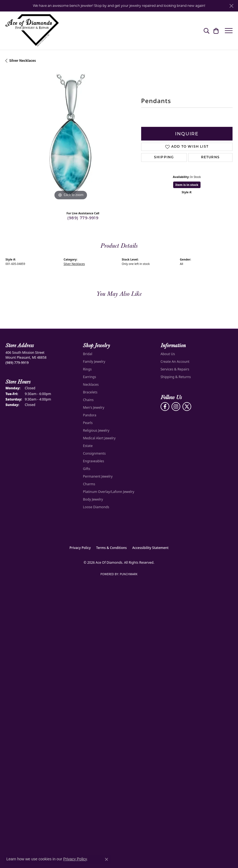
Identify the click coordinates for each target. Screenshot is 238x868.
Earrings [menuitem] (89, 377)
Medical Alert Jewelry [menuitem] (99, 438)
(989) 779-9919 (83, 218)
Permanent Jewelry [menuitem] (98, 476)
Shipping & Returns (176, 377)
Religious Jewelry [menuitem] (96, 430)
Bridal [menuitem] (88, 354)
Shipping (164, 157)
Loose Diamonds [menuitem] (96, 507)
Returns (210, 157)
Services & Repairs (175, 369)
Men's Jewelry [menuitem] (94, 407)
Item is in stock (187, 185)
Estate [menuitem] (88, 446)
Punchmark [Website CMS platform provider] (129, 574)
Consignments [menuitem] (94, 453)
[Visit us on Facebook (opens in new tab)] (165, 407)
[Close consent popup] (106, 859)
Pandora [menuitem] (89, 415)
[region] (71, 136)
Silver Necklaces (23, 61)
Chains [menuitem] (88, 400)
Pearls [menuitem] (88, 423)
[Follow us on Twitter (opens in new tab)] (187, 407)
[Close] (231, 6)
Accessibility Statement (150, 548)
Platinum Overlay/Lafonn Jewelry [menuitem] (108, 492)
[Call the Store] (17, 363)
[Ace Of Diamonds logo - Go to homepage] (32, 31)
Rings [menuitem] (87, 369)
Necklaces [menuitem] (91, 385)
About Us (168, 354)
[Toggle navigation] (229, 31)
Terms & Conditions (112, 548)
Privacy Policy (80, 548)
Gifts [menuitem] (87, 469)
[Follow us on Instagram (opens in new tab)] (176, 407)
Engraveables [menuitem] (93, 461)
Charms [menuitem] (89, 484)
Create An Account (175, 362)
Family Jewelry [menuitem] (94, 362)
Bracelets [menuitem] (90, 392)
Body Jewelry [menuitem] (93, 499)
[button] (206, 31)
